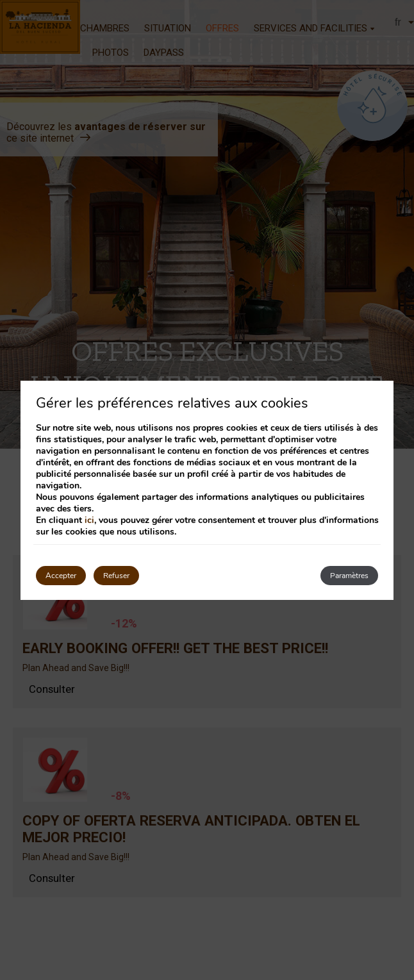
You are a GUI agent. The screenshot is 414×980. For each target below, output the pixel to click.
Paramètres (349, 576)
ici (89, 520)
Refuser (116, 576)
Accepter (61, 576)
